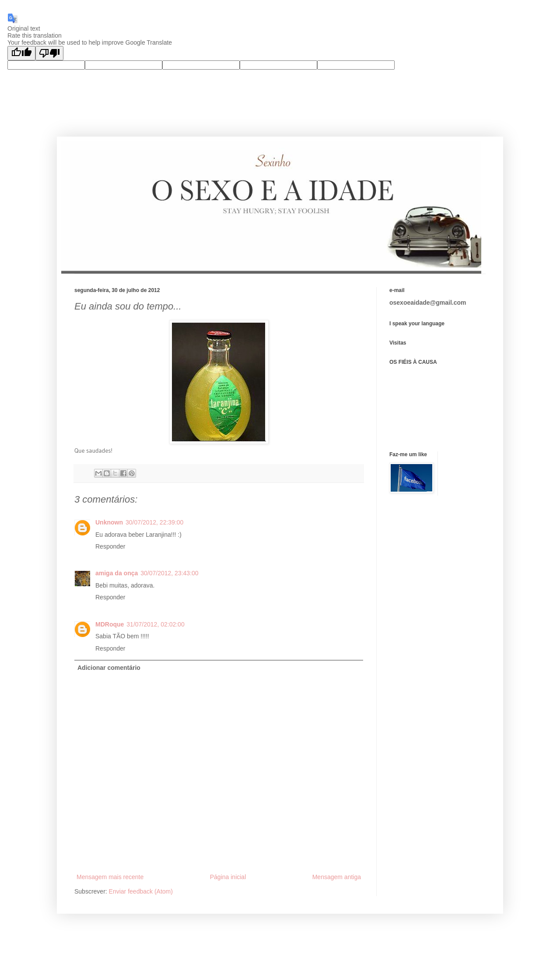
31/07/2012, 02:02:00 (155, 624)
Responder (110, 546)
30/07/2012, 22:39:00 (154, 522)
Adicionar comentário (109, 668)
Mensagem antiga (337, 877)
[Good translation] (21, 53)
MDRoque (110, 624)
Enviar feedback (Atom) (141, 891)
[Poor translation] (49, 53)
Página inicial (228, 877)
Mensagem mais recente (110, 877)
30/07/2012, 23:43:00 (169, 573)
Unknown (109, 522)
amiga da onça (117, 573)
